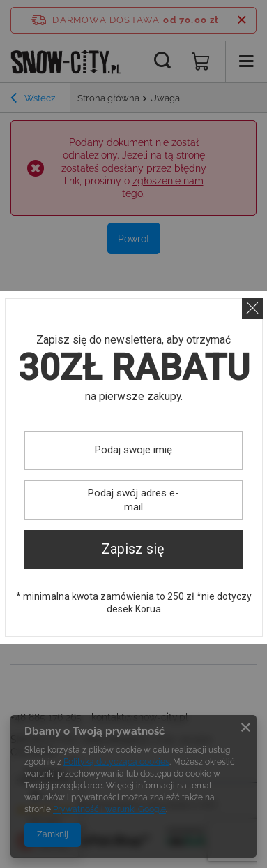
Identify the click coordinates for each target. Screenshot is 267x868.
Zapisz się (133, 549)
